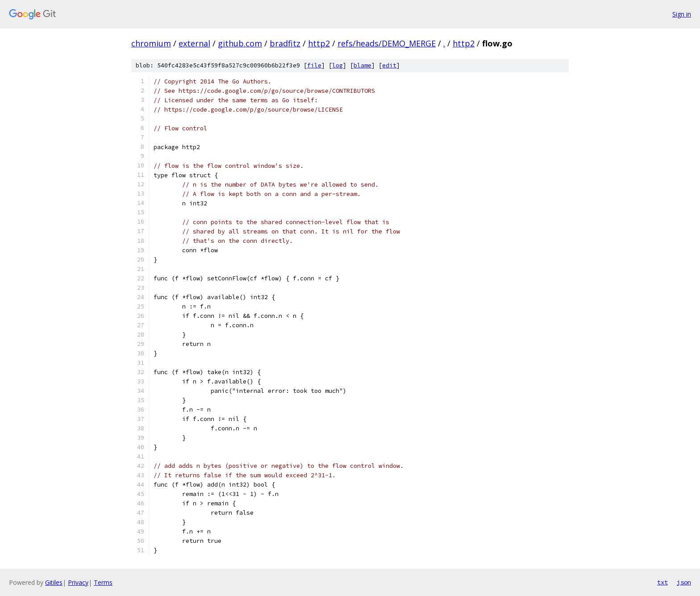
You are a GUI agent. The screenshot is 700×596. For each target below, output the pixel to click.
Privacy (78, 582)
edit (389, 65)
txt (662, 582)
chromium (151, 43)
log (337, 65)
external (194, 43)
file (314, 65)
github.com (240, 43)
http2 (319, 43)
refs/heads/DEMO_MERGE (387, 43)
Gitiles (54, 582)
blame (362, 65)
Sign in (682, 14)
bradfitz (285, 43)
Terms (103, 582)
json (684, 582)
